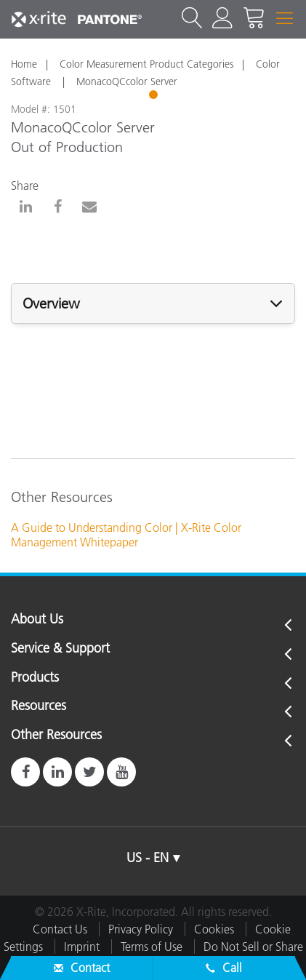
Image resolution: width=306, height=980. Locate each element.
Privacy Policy (141, 929)
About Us (37, 620)
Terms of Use (152, 947)
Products (35, 678)
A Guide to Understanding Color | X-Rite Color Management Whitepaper (126, 535)
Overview (51, 303)
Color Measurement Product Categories (146, 64)
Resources (39, 706)
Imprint (82, 947)
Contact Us (60, 929)
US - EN (148, 858)
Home (24, 64)
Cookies (214, 929)
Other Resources (56, 736)
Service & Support (60, 649)
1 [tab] (155, 97)
